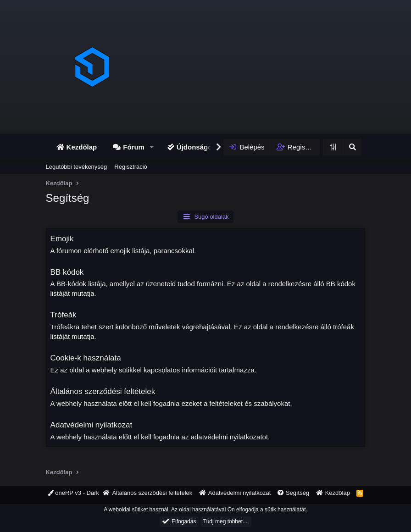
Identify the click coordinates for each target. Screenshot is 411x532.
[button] (152, 147)
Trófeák (64, 315)
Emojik (62, 239)
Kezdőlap (82, 147)
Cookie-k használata (86, 358)
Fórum (134, 147)
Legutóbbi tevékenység (77, 167)
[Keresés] (352, 147)
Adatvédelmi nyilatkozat (92, 425)
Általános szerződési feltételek (103, 391)
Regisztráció (131, 167)
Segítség (297, 493)
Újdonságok (196, 147)
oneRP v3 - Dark (73, 493)
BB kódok (67, 272)
